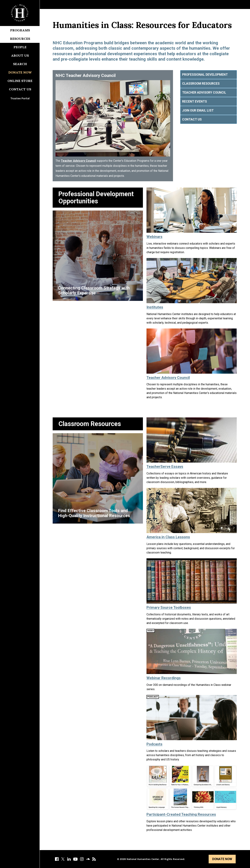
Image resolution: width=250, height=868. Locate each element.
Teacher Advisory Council (78, 161)
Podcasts (154, 744)
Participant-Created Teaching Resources (181, 814)
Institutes (155, 307)
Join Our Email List (198, 110)
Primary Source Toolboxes (169, 607)
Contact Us (20, 89)
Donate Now (222, 859)
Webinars (154, 237)
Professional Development (205, 75)
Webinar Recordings (164, 678)
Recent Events (194, 101)
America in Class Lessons (168, 537)
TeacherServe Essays (165, 467)
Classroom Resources (201, 84)
